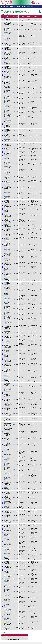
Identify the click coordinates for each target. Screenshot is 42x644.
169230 (5, 232)
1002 (14, 43)
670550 (5, 147)
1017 (14, 413)
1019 (14, 470)
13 (14, 336)
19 (14, 508)
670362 (5, 29)
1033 (14, 25)
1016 (14, 345)
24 (14, 562)
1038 (14, 622)
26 (14, 602)
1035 (14, 319)
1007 (14, 214)
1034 (14, 117)
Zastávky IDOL (4, 6)
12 (14, 130)
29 (14, 164)
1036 (14, 425)
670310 (5, 32)
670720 (5, 22)
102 (14, 419)
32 (14, 201)
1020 (14, 452)
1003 (14, 59)
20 (14, 492)
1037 (14, 612)
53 (14, 575)
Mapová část (30, 6)
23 (14, 187)
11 (14, 229)
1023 (14, 520)
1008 (14, 136)
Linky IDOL (13, 6)
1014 (14, 220)
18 (14, 457)
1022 (14, 497)
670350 (5, 18)
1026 (14, 592)
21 (14, 555)
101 (14, 234)
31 (14, 36)
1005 (14, 103)
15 (14, 381)
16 (14, 364)
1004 (14, 93)
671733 (5, 41)
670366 (5, 51)
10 (14, 156)
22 (14, 461)
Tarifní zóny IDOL (21, 6)
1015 (14, 359)
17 (14, 245)
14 (14, 304)
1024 (14, 542)
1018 (14, 386)
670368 (5, 175)
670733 (5, 133)
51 (14, 475)
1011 (14, 309)
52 (14, 597)
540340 (5, 47)
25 (14, 377)
